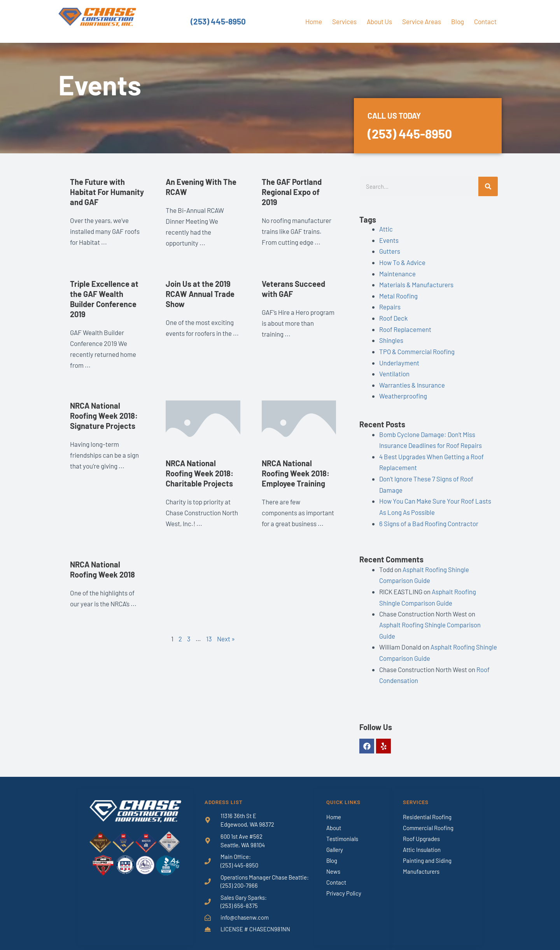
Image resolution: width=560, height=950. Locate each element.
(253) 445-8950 (218, 21)
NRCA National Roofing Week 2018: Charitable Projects (199, 473)
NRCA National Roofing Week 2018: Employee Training (296, 473)
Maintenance (397, 272)
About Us (379, 21)
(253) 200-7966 (239, 878)
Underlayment (399, 360)
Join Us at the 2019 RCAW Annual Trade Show (200, 294)
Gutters (390, 251)
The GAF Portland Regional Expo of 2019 (292, 192)
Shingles (391, 338)
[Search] (488, 186)
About (334, 820)
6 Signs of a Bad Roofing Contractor (429, 518)
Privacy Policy (344, 885)
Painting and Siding (427, 853)
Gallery (335, 842)
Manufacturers (421, 864)
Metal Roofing (398, 294)
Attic (386, 229)
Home (314, 21)
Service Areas (422, 21)
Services (344, 21)
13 (209, 639)
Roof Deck (394, 316)
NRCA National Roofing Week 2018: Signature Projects (104, 416)
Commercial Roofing (428, 820)
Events (389, 240)
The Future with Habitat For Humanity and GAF (107, 192)
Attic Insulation (422, 842)
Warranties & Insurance (412, 382)
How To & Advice (402, 262)
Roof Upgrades (421, 831)
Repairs (390, 305)
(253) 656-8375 (239, 899)
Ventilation (394, 371)
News (333, 864)
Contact (485, 21)
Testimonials (342, 831)
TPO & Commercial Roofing (417, 349)
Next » (226, 639)
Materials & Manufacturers (416, 283)
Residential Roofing (427, 809)
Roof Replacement (405, 327)
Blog (458, 21)
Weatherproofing (403, 393)
